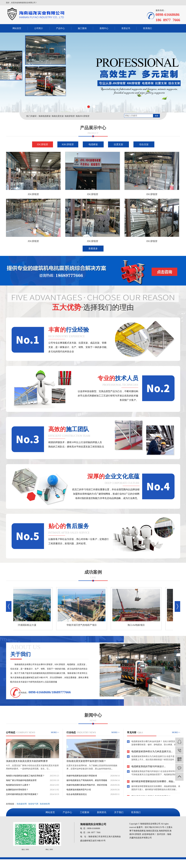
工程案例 (85, 812)
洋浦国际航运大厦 (29, 625)
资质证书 (126, 28)
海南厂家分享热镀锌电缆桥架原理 (21, 780)
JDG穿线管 (42, 144)
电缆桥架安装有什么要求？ (18, 785)
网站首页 (17, 28)
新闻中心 (104, 28)
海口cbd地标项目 (138, 625)
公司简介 (39, 28)
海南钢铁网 (45, 804)
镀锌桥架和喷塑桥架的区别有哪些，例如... (153, 782)
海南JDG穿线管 (83, 116)
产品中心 (60, 28)
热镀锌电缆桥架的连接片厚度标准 (82, 776)
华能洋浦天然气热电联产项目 (83, 625)
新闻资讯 (102, 812)
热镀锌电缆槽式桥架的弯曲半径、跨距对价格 (87, 785)
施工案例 (82, 28)
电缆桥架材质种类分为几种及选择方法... (152, 752)
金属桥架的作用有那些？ (17, 790)
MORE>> (55, 732)
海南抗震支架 (58, 116)
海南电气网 (33, 804)
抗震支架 (118, 144)
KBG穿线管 (68, 144)
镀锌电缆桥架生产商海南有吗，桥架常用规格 (87, 780)
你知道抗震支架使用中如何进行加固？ (86, 761)
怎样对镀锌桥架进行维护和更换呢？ (22, 794)
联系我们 (148, 28)
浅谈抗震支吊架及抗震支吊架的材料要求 (27, 761)
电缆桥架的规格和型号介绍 (79, 790)
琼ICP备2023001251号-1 (155, 827)
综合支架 (144, 144)
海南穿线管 (70, 116)
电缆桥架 (93, 144)
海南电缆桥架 (45, 116)
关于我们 (119, 812)
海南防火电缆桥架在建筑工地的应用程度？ (25, 776)
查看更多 (93, 249)
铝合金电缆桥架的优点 (77, 794)
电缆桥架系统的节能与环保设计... (149, 767)
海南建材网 (22, 804)
